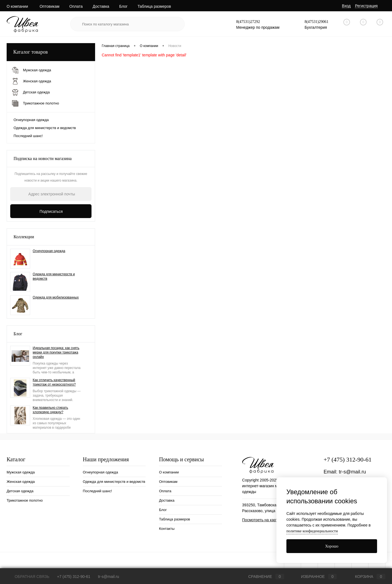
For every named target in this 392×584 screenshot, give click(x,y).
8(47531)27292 (248, 22)
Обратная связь (28, 577)
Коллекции (24, 237)
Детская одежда (20, 491)
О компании (17, 6)
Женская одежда (21, 482)
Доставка (101, 6)
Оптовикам (49, 6)
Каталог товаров (51, 52)
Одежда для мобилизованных (56, 297)
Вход (346, 6)
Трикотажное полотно (25, 500)
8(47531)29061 (317, 22)
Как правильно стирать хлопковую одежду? (50, 410)
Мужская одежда (21, 472)
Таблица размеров (154, 6)
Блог (123, 6)
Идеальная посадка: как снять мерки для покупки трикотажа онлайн (56, 352)
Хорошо (332, 546)
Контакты (167, 529)
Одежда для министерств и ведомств (45, 128)
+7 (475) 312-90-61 (347, 459)
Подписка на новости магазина (43, 159)
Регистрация (366, 6)
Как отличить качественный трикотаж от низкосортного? (54, 382)
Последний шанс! (28, 136)
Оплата (76, 6)
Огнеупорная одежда (31, 120)
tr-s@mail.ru (352, 472)
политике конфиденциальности (312, 531)
